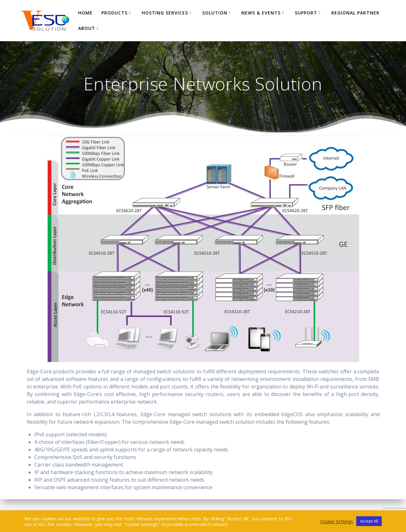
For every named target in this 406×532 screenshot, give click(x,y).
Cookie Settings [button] (337, 521)
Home (85, 13)
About (87, 28)
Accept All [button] (369, 521)
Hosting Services (165, 13)
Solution (215, 13)
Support (306, 13)
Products (114, 13)
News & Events (261, 13)
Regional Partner (355, 13)
